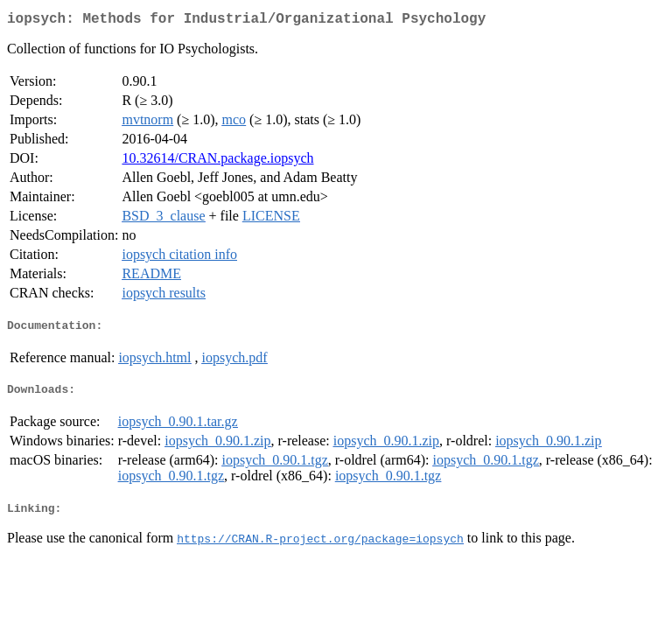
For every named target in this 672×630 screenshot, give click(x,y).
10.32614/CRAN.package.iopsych (217, 161)
